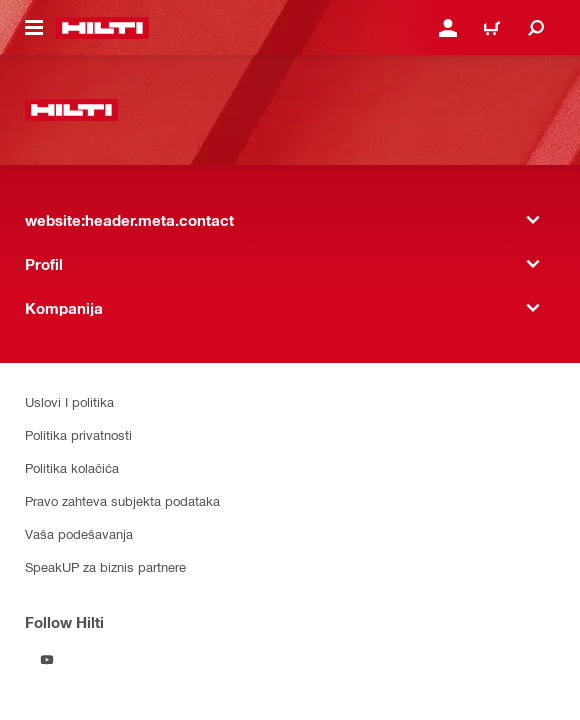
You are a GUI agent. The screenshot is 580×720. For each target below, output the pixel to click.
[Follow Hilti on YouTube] (47, 660)
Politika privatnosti (78, 434)
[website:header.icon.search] (536, 28)
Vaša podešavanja (79, 533)
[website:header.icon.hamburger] (34, 28)
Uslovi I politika (69, 401)
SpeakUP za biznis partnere (105, 566)
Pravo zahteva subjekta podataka (122, 500)
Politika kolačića (72, 467)
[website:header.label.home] (102, 28)
